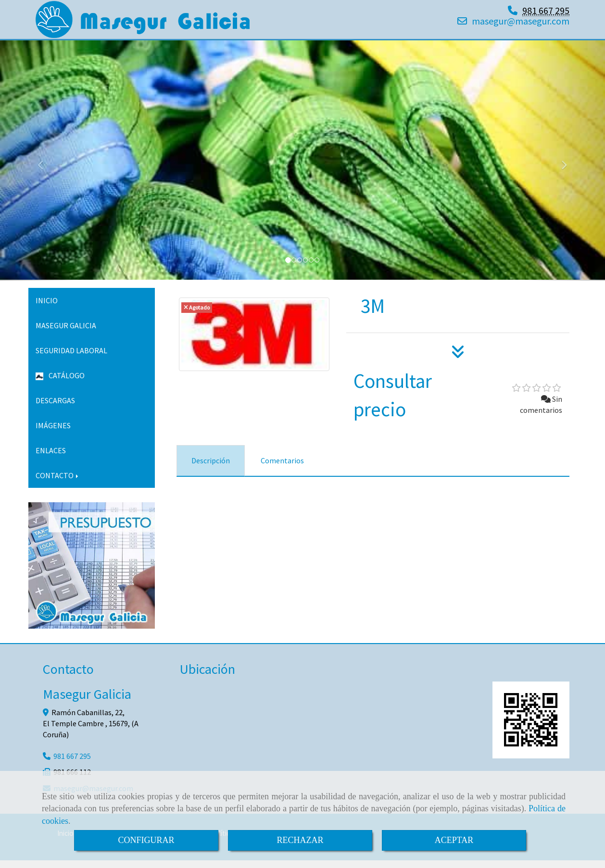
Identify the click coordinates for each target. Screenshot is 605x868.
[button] (45, 168)
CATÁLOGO (60, 383)
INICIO (47, 308)
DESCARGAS (55, 408)
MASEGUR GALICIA (66, 333)
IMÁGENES (53, 433)
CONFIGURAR (146, 840)
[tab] (211, 468)
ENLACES (51, 458)
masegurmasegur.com (521, 25)
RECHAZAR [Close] (300, 840)
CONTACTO (58, 483)
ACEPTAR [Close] (454, 840)
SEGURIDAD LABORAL (71, 358)
